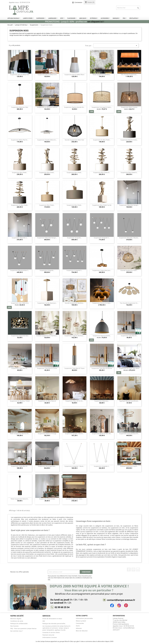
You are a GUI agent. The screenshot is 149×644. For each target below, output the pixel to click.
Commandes (80, 623)
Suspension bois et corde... (129, 140)
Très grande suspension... (129, 75)
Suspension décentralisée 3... (20, 270)
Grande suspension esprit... (129, 466)
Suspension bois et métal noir (20, 75)
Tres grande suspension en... (129, 303)
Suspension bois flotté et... (102, 172)
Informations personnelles (84, 618)
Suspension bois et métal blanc (74, 75)
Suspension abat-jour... (102, 401)
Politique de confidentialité (19, 623)
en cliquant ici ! (96, 22)
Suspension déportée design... (129, 205)
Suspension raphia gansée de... (74, 107)
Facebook (129, 569)
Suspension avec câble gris (20, 303)
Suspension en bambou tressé (20, 401)
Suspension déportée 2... (20, 238)
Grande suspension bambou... (74, 303)
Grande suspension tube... (74, 499)
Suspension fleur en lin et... (74, 401)
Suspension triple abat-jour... (102, 270)
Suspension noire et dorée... (102, 336)
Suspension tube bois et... (129, 336)
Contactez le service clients (51, 632)
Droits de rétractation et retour (52, 619)
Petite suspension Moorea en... (20, 434)
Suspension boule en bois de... (102, 434)
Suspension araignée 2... (102, 466)
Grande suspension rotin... (129, 270)
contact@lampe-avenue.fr (124, 629)
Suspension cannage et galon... (102, 107)
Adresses (79, 628)
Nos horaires (14, 626)
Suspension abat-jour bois (20, 107)
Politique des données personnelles (54, 623)
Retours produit (81, 621)
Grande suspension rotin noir (74, 140)
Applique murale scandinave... (129, 401)
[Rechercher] (128, 8)
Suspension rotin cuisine (129, 107)
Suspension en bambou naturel (47, 107)
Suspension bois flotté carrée (102, 205)
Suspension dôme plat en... (20, 140)
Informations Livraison (50, 637)
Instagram (138, 569)
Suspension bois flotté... (20, 172)
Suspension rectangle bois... (47, 466)
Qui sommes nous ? (17, 631)
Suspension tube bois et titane (74, 368)
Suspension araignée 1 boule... (74, 466)
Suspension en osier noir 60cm (129, 368)
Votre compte (82, 616)
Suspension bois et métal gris (47, 75)
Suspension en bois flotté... (102, 140)
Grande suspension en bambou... (47, 336)
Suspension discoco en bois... (102, 303)
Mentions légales (16, 619)
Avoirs (78, 626)
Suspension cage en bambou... (74, 336)
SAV (44, 621)
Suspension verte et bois (47, 499)
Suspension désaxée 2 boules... (129, 238)
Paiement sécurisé (48, 635)
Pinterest (133, 569)
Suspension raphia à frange (47, 434)
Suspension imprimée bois (20, 336)
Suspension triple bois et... (20, 466)
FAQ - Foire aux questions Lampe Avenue (23, 628)
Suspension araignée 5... (102, 238)
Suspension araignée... (74, 238)
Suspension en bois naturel (47, 401)
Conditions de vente (17, 621)
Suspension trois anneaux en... (129, 434)
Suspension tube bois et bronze (102, 368)
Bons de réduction (82, 631)
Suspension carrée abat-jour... (47, 303)
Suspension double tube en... (74, 434)
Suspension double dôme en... (47, 140)
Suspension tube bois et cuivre (47, 368)
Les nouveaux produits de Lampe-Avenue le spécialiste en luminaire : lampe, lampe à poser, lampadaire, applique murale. (56, 628)
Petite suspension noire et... (20, 499)
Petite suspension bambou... (102, 75)
